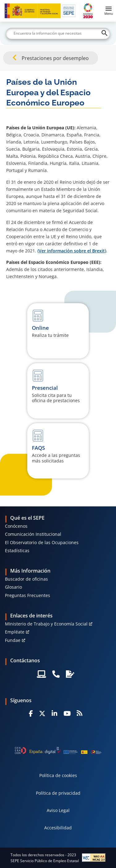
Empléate (15, 632)
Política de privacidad (58, 793)
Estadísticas (17, 550)
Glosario (13, 587)
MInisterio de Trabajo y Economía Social (46, 624)
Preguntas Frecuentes (28, 595)
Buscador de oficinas (26, 579)
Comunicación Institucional (33, 534)
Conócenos (16, 526)
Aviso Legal (58, 810)
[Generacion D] (58, 750)
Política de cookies (58, 775)
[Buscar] (58, 33)
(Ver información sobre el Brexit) (72, 251)
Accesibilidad (58, 828)
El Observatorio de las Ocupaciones (42, 542)
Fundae (13, 640)
